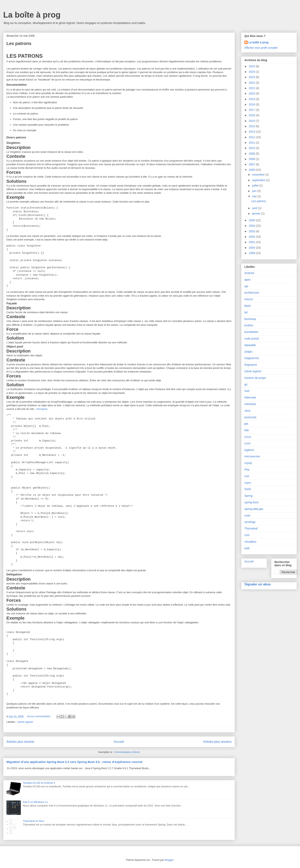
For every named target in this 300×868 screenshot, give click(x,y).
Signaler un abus (258, 584)
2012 (252, 137)
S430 (248, 489)
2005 (252, 220)
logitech (249, 450)
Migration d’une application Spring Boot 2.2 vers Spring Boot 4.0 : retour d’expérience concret (74, 762)
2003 (252, 231)
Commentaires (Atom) (127, 752)
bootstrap (250, 319)
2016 (252, 115)
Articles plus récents (20, 742)
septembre (259, 180)
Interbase (250, 404)
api (246, 286)
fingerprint (251, 365)
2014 (252, 126)
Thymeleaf (251, 528)
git (246, 384)
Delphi (248, 352)
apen (247, 280)
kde (247, 430)
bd (246, 312)
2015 (252, 121)
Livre (247, 443)
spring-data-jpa (254, 509)
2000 (252, 248)
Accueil (119, 742)
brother (249, 325)
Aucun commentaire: (39, 716)
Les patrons (19, 43)
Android (249, 273)
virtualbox (250, 542)
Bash (248, 306)
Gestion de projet (255, 378)
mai (255, 196)
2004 (252, 226)
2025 (252, 66)
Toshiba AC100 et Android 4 (39, 783)
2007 (252, 164)
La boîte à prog (32, 15)
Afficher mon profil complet (261, 48)
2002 (252, 237)
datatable (250, 345)
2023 (252, 77)
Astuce (249, 299)
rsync (248, 483)
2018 (252, 104)
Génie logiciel (25, 722)
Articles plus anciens (217, 742)
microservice (252, 456)
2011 (252, 143)
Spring (248, 496)
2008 (252, 159)
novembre (259, 175)
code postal (252, 339)
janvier (256, 214)
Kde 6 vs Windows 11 (35, 802)
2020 (252, 93)
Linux (248, 437)
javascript (250, 417)
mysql (248, 463)
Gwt (247, 391)
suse (247, 515)
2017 (252, 110)
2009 (252, 154)
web (247, 548)
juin (255, 191)
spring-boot (251, 502)
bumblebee (251, 332)
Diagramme (252, 358)
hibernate (250, 397)
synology (250, 522)
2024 (252, 72)
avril (255, 208)
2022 (252, 83)
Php (247, 470)
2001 (252, 242)
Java (247, 411)
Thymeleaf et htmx (33, 821)
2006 (252, 170)
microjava (42, 409)
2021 (252, 88)
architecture (252, 293)
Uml (247, 535)
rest (247, 476)
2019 (252, 99)
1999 (252, 253)
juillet (256, 186)
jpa (246, 424)
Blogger (169, 860)
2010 (252, 148)
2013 (252, 132)
